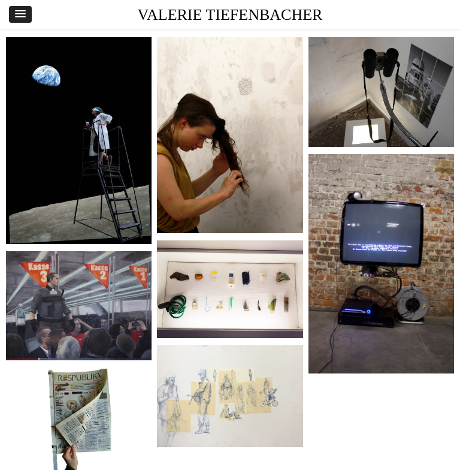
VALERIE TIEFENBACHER (230, 15)
